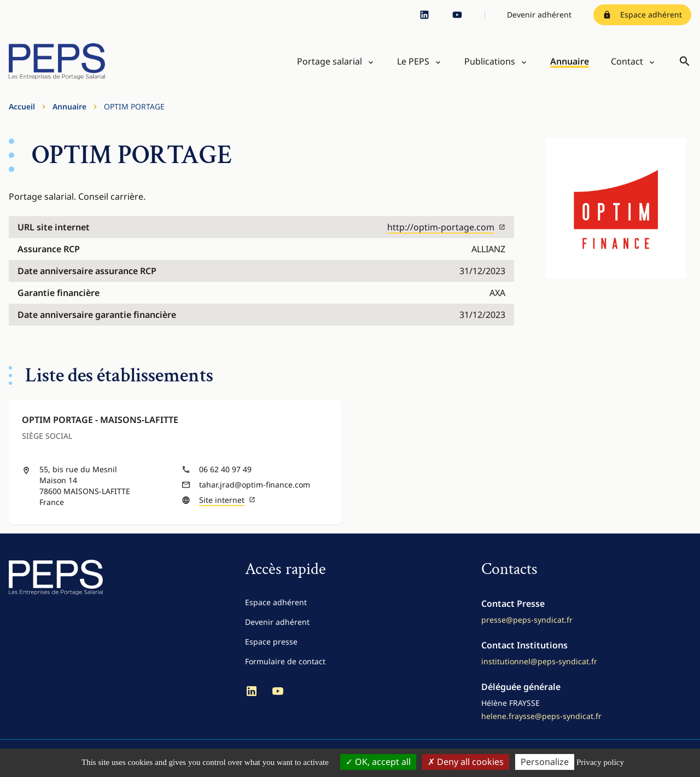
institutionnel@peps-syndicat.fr (539, 661)
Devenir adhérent (539, 15)
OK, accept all (378, 762)
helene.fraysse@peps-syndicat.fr (541, 716)
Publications (490, 61)
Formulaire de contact (285, 661)
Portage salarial (329, 61)
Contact (627, 61)
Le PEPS (413, 61)
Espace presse (271, 642)
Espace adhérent (642, 15)
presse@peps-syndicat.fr (527, 620)
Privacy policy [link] (600, 762)
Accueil (22, 106)
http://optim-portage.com (446, 227)
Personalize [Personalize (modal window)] (545, 762)
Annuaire (570, 61)
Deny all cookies (466, 762)
